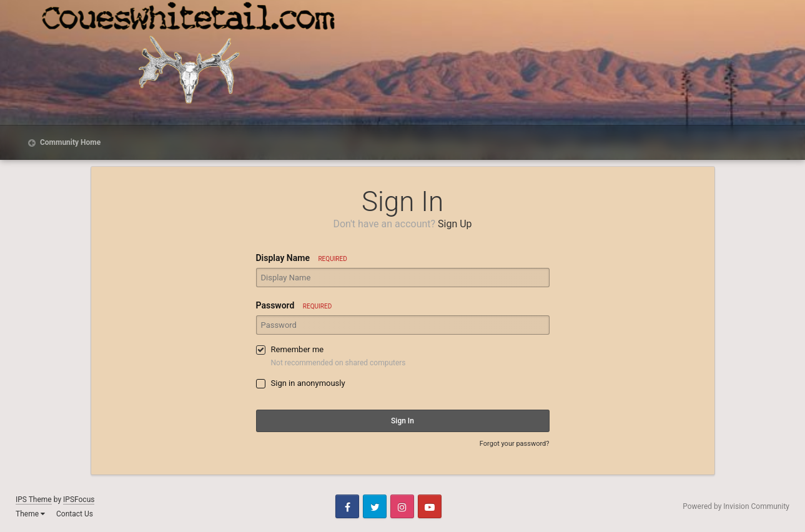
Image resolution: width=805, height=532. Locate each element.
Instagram (402, 506)
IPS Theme (34, 500)
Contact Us (75, 514)
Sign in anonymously (308, 383)
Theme (30, 514)
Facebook (347, 506)
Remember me (298, 349)
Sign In (402, 421)
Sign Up (455, 224)
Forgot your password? (515, 444)
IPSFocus (79, 500)
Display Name (302, 258)
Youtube (430, 506)
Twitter (375, 506)
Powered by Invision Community (736, 506)
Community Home (69, 142)
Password (294, 305)
